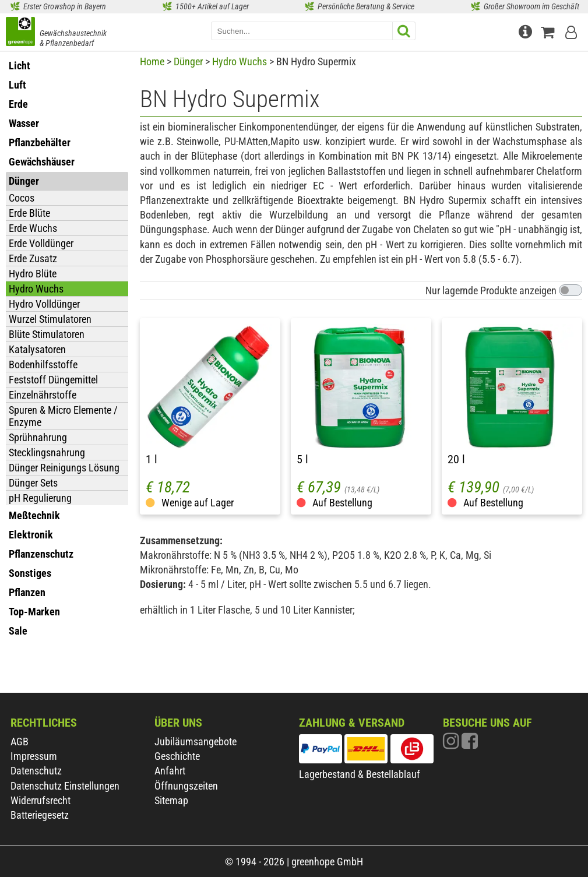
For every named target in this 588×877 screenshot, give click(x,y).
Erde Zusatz (33, 258)
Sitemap (171, 800)
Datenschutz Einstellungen (65, 786)
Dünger (188, 61)
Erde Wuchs (33, 228)
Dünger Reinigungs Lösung (64, 468)
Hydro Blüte (33, 274)
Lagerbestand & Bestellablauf (360, 774)
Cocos (22, 198)
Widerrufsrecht (41, 800)
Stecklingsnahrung (47, 452)
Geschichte (177, 756)
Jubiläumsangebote (196, 742)
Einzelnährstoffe (43, 395)
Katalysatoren (37, 349)
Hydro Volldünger (44, 304)
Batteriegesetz (40, 815)
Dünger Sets (33, 483)
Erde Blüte (29, 213)
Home (152, 61)
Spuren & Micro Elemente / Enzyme (63, 416)
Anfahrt (170, 771)
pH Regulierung (40, 498)
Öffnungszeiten (186, 786)
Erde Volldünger (41, 243)
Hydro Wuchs (36, 289)
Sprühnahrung (38, 437)
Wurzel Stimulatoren (50, 319)
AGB (20, 742)
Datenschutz (36, 771)
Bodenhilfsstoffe (43, 364)
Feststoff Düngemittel (53, 380)
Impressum (34, 756)
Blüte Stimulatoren (47, 334)
